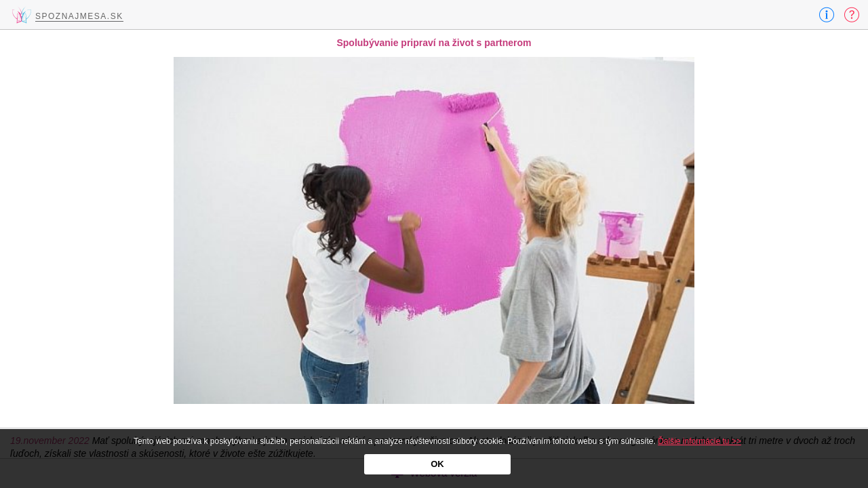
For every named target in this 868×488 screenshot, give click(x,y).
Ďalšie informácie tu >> (699, 441)
